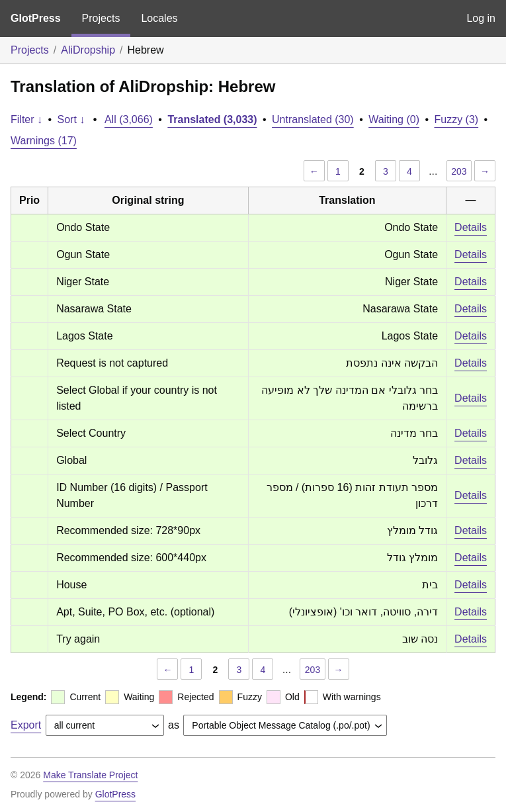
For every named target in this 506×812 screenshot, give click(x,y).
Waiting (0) (394, 119)
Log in (481, 18)
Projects (101, 18)
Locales (159, 18)
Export (26, 725)
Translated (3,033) (212, 119)
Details (471, 227)
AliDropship (88, 50)
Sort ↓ (71, 119)
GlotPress (36, 18)
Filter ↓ (26, 119)
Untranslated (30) (313, 119)
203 (459, 171)
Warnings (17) (44, 141)
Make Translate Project (90, 775)
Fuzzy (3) (456, 119)
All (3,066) (129, 119)
